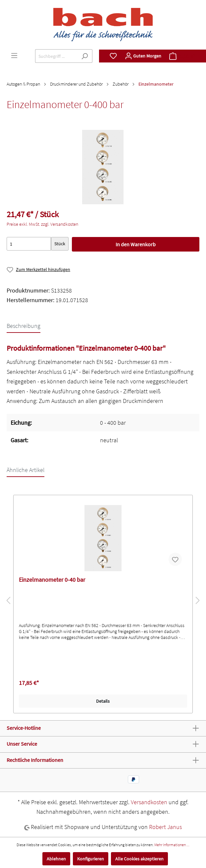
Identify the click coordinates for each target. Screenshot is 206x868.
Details (103, 701)
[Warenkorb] (182, 56)
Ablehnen (56, 859)
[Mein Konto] (143, 56)
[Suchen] (85, 56)
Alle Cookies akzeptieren (139, 859)
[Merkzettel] (113, 56)
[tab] (24, 326)
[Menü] (14, 56)
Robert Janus (165, 827)
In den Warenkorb (136, 244)
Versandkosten (149, 802)
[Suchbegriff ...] (56, 56)
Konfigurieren (91, 859)
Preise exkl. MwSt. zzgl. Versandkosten (42, 224)
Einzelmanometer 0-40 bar (52, 580)
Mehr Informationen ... (172, 845)
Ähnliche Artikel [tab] (26, 470)
